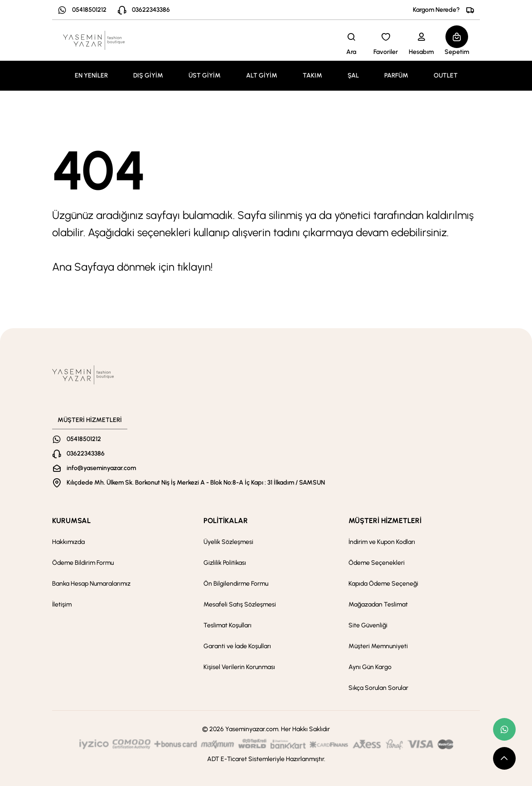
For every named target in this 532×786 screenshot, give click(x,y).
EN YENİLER (91, 75)
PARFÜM (396, 75)
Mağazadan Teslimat (378, 604)
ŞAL (353, 75)
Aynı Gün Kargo (370, 667)
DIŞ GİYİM (148, 75)
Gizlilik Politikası (225, 563)
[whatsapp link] (504, 729)
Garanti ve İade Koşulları (237, 646)
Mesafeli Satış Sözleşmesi (240, 604)
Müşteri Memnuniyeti (378, 646)
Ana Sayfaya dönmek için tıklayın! (132, 267)
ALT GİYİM (262, 75)
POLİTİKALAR (226, 521)
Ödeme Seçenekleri (377, 563)
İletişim (62, 604)
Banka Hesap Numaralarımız (91, 584)
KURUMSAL (71, 521)
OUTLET (446, 75)
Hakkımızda (68, 542)
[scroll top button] (504, 758)
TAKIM (312, 75)
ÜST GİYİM (205, 75)
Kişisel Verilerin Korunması (239, 667)
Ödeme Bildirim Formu (83, 563)
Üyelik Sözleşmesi (228, 542)
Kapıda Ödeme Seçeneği (383, 584)
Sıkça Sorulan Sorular (378, 688)
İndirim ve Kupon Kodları (382, 542)
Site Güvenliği (368, 625)
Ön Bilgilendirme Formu (236, 584)
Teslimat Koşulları (227, 625)
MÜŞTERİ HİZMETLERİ (385, 521)
